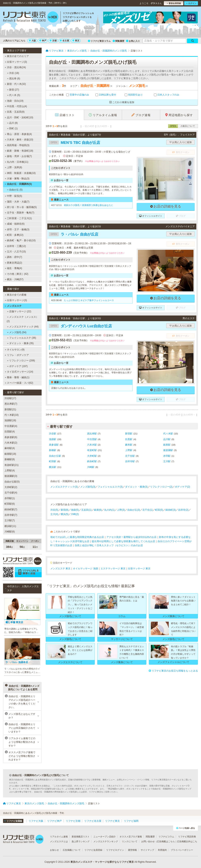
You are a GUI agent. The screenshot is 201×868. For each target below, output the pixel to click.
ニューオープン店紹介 (105, 837)
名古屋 (64, 41)
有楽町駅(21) (11, 465)
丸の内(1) (109, 510)
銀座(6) (98, 510)
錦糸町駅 (92, 461)
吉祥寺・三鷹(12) (15, 246)
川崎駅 (91, 467)
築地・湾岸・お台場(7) (18, 156)
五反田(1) (86, 510)
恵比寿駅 (92, 434)
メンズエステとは (59, 841)
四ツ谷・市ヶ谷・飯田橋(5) (21, 207)
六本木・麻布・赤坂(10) (19, 140)
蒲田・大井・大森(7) (17, 202)
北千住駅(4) (11, 493)
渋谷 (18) (13, 73)
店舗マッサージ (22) (19, 311)
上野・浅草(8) (14, 167)
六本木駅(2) (11, 443)
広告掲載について (72, 850)
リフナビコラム (166, 837)
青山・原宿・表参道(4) (18, 134)
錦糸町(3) (171, 510)
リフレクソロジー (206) (21, 361)
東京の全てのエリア (17, 56)
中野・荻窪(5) (14, 196)
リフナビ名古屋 (93, 821)
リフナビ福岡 (131, 821)
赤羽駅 (167, 456)
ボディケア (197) (17, 366)
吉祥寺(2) (183, 510)
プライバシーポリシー (182, 850)
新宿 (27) (13, 90)
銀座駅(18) (10, 454)
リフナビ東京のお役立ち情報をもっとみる (173, 671)
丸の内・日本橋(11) (17, 162)
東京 (76, 41)
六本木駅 (92, 445)
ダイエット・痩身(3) (136, 487)
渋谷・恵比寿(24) (15, 67)
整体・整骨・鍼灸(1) (17, 377)
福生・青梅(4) (14, 268)
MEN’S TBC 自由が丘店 (75, 143)
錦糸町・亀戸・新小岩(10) (20, 240)
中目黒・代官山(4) (16, 106)
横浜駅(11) (10, 526)
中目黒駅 (92, 439)
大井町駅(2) (11, 487)
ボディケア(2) (182, 487)
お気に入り (133, 41)
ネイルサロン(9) (15, 350)
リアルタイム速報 (59, 837)
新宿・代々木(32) (15, 84)
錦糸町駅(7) (11, 509)
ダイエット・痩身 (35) (20, 343)
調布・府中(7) (14, 257)
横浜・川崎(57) (14, 279)
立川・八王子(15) (15, 252)
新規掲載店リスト (81, 837)
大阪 (32, 41)
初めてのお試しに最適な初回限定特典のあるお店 (77, 537)
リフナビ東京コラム (99, 41)
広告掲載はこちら (166, 841)
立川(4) (54, 514)
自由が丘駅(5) (12, 482)
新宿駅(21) (10, 409)
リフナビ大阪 (36, 821)
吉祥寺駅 (130, 461)
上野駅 (129, 450)
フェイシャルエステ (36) (22, 338)
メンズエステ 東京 (60, 569)
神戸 (43, 41)
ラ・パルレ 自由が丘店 (74, 234)
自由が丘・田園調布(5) (18, 184)
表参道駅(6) (11, 437)
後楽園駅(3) (11, 476)
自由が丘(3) (134, 510)
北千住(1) (148, 510)
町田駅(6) (10, 504)
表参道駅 (54, 445)
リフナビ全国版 (13, 821)
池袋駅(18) (10, 420)
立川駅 (167, 461)
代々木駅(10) (11, 415)
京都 (53, 41)
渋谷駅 (53, 434)
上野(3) (121, 510)
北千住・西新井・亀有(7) (20, 213)
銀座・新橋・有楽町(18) (19, 151)
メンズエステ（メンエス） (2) (23, 319)
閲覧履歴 (118, 41)
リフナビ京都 (73, 821)
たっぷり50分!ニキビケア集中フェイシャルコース (89, 300)
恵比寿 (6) (14, 79)
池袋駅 (53, 439)
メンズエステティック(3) (64, 487)
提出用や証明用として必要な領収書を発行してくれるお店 (123, 541)
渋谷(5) (54, 510)
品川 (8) (12, 123)
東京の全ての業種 (16, 295)
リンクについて (130, 841)
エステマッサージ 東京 (113, 569)
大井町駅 (92, 456)
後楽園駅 (168, 450)
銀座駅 (167, 445)
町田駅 (53, 461)
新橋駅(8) (10, 459)
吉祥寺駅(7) (11, 515)
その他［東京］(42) (17, 274)
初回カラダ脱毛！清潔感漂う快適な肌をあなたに (89, 205)
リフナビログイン (115, 850)
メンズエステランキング (106, 841)
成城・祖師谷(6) (15, 224)
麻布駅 (129, 445)
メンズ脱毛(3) (88, 487)
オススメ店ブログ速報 (131, 837)
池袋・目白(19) (14, 101)
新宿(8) (65, 510)
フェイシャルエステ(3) (110, 487)
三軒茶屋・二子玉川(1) (18, 218)
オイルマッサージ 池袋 (85, 569)
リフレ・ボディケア (17, 355)
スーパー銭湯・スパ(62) (19, 383)
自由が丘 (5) (15, 190)
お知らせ (54, 850)
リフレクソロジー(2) (161, 487)
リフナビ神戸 (54, 821)
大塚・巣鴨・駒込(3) (17, 179)
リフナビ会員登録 (93, 850)
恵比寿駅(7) (11, 404)
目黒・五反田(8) (15, 112)
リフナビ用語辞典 (187, 837)
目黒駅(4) (10, 432)
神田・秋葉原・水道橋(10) (20, 173)
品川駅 (167, 439)
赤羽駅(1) (10, 498)
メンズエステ (13, 306)
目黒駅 (129, 439)
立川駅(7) (10, 520)
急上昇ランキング (81, 841)
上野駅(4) (10, 471)
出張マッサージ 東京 (139, 569)
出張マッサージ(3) (16, 62)
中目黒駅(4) (11, 426)
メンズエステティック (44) (23, 327)
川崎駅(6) (10, 532)
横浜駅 (53, 467)
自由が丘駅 (55, 456)
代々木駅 (168, 434)
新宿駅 (129, 434)
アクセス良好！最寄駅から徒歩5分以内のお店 (131, 537)
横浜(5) (65, 514)
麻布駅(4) (10, 448)
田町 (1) (12, 128)
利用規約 (162, 850)
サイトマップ (147, 850)
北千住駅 (130, 456)
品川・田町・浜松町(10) (19, 117)
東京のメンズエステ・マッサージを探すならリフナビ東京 (102, 862)
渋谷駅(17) (10, 398)
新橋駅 (53, 450)
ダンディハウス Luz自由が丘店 (80, 326)
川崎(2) (75, 514)
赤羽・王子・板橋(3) (17, 229)
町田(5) (159, 510)
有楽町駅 (92, 450)
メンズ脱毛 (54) (17, 332)
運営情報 (132, 850)
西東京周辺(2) (14, 263)
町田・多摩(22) (14, 235)
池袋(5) (75, 510)
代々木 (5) (14, 95)
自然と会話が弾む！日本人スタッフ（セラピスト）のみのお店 (109, 545)
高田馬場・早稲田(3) (17, 145)
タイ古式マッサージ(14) (19, 372)
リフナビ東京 (112, 821)
